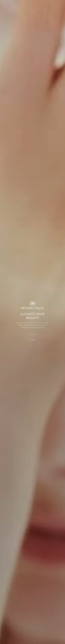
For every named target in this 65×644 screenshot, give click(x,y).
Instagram (32, 340)
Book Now (33, 334)
